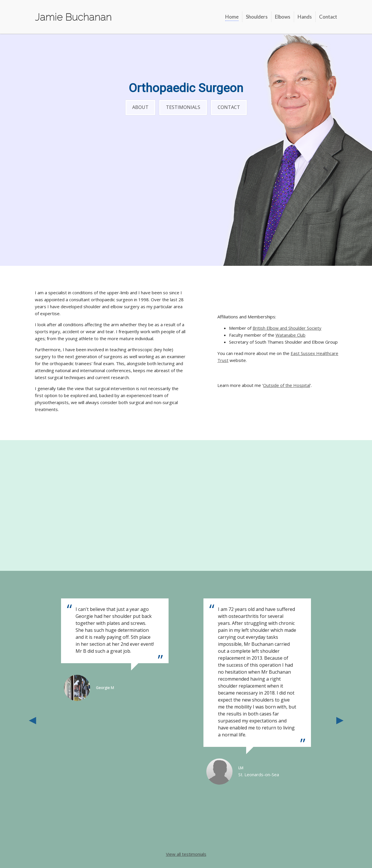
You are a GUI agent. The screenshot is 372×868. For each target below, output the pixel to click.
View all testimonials (186, 854)
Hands (305, 17)
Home (232, 17)
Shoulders (257, 17)
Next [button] (340, 719)
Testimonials (183, 107)
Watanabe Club (290, 335)
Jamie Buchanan (73, 17)
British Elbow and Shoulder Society (287, 328)
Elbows (283, 17)
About (140, 107)
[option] (257, 692)
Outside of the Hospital (287, 385)
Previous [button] (32, 719)
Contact (328, 17)
